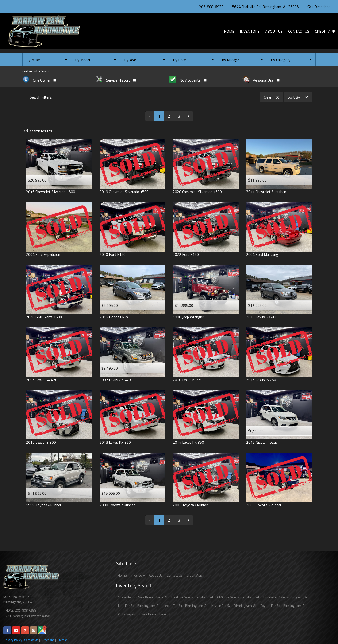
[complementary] (324, 630)
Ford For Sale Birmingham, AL (193, 597)
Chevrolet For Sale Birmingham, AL (143, 597)
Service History (116, 80)
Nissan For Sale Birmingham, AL (234, 606)
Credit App (194, 575)
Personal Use (261, 80)
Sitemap (62, 640)
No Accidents (188, 80)
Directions (48, 640)
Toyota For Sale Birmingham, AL (283, 606)
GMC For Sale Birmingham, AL (238, 597)
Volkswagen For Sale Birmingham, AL (144, 614)
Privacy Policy (13, 640)
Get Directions (319, 7)
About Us (156, 575)
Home (122, 575)
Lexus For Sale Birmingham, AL (186, 606)
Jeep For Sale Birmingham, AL (139, 606)
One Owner (39, 80)
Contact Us (31, 640)
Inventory (138, 575)
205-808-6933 (211, 7)
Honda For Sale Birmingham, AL (286, 597)
